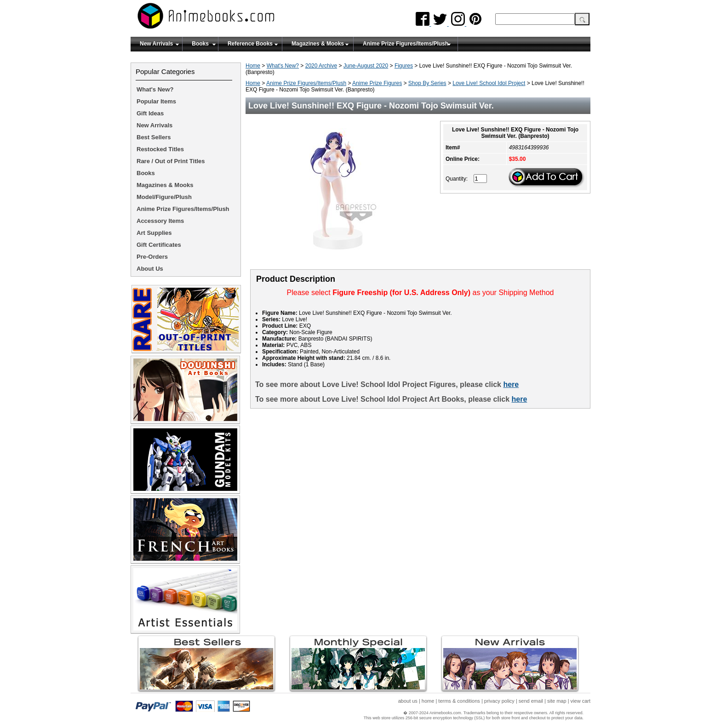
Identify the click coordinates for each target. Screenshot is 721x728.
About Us (150, 269)
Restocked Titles (160, 149)
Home (253, 66)
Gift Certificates (159, 245)
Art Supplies (154, 233)
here (511, 384)
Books (200, 44)
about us (408, 701)
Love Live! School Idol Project (489, 83)
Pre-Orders (152, 257)
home (428, 701)
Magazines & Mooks (318, 44)
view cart (581, 701)
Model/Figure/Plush (164, 197)
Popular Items (156, 101)
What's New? (283, 66)
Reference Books (250, 44)
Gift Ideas (150, 113)
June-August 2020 (366, 66)
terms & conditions (459, 701)
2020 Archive (321, 66)
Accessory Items (160, 221)
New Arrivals (156, 44)
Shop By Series (427, 83)
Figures (404, 66)
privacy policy (499, 701)
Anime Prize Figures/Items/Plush (406, 44)
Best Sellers (154, 137)
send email (531, 701)
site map (557, 701)
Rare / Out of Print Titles (171, 161)
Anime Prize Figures (377, 83)
